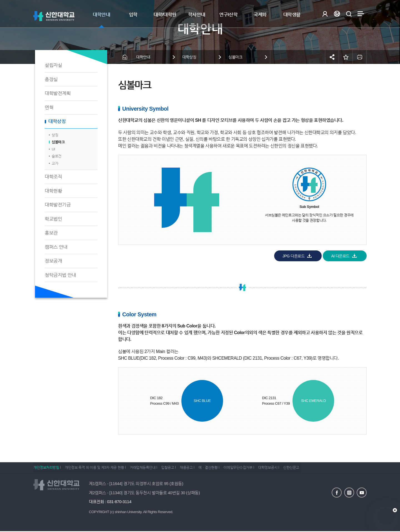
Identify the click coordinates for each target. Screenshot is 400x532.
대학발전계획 (58, 93)
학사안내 (197, 15)
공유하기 (332, 57)
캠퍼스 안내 (56, 247)
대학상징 (57, 121)
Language (337, 14)
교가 (55, 163)
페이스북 (337, 491)
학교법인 (53, 219)
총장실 (51, 79)
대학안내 (101, 15)
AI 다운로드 (340, 256)
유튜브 (362, 491)
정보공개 (53, 261)
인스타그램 (349, 491)
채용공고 (197, 467)
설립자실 (53, 65)
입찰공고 (176, 467)
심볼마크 (58, 142)
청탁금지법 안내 (60, 275)
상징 (55, 135)
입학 (133, 15)
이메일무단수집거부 (255, 467)
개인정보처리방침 (46, 467)
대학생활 (292, 15)
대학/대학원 (165, 15)
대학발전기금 (58, 205)
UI (53, 149)
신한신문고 (313, 467)
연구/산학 (228, 15)
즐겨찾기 (346, 57)
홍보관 (51, 233)
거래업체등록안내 (148, 467)
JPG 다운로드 (293, 256)
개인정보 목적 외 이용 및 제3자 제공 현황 (97, 467)
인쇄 (360, 57)
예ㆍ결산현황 (222, 467)
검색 (349, 14)
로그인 (325, 14)
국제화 (260, 15)
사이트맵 (361, 14)
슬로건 (57, 156)
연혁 (49, 107)
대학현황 (53, 191)
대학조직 (53, 177)
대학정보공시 (287, 467)
